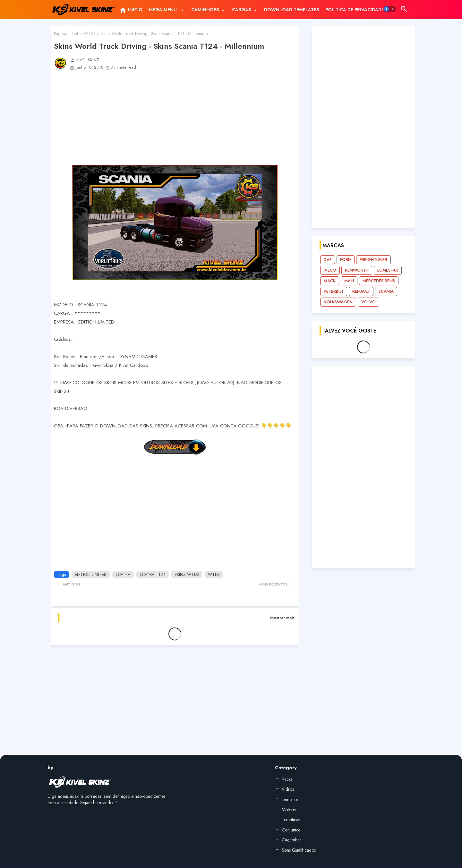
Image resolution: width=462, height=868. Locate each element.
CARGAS (241, 10)
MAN (349, 281)
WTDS (90, 34)
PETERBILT (334, 291)
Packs (287, 779)
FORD (346, 260)
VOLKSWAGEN (338, 302)
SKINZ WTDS (187, 574)
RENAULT (361, 291)
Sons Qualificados (299, 850)
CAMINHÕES (205, 10)
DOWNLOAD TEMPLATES (291, 10)
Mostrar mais (282, 618)
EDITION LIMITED (91, 574)
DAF (328, 260)
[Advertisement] (175, 120)
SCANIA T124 (153, 574)
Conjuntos (291, 830)
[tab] (131, 10)
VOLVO (368, 302)
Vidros (288, 789)
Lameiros (290, 799)
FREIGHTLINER (373, 260)
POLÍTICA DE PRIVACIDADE (355, 10)
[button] (389, 9)
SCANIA (123, 574)
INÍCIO (131, 10)
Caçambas (291, 840)
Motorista (290, 810)
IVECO (330, 270)
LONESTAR (388, 270)
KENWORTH (357, 270)
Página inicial (66, 34)
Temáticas (291, 820)
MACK (330, 281)
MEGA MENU (163, 10)
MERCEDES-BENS (379, 281)
